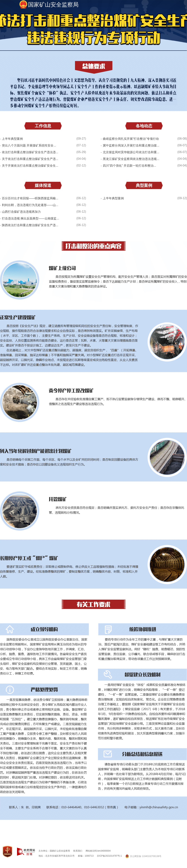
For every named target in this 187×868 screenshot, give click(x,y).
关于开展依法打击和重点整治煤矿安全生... (30, 166)
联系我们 (78, 851)
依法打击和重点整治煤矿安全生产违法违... (30, 152)
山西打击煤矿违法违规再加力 (21, 212)
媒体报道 (43, 185)
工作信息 (43, 126)
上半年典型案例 (12, 139)
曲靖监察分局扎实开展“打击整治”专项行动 (131, 139)
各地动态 (144, 126)
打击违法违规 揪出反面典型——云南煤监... (30, 218)
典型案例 (144, 185)
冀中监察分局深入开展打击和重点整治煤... (131, 145)
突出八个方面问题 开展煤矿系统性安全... (29, 145)
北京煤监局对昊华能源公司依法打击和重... (131, 152)
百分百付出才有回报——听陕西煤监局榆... (30, 198)
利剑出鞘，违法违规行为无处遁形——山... (30, 205)
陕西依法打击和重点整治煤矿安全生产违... (30, 225)
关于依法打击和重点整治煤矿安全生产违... (30, 159)
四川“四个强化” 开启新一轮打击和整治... (129, 166)
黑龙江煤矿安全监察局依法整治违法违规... (131, 159)
